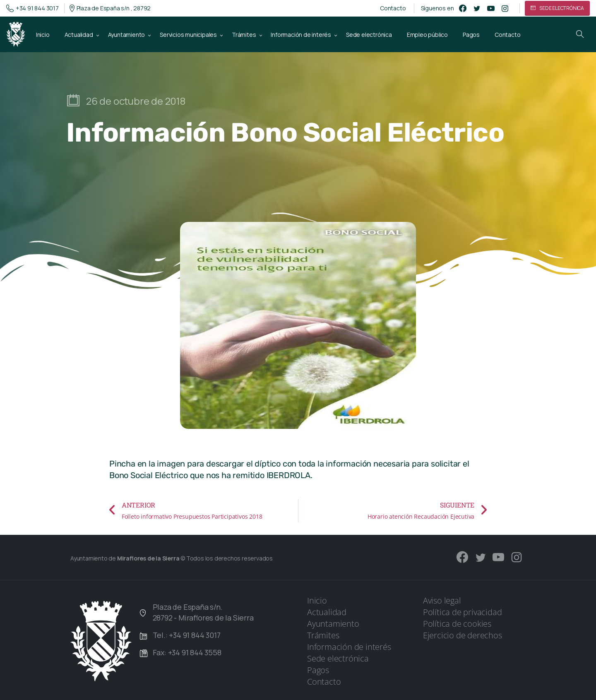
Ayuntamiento (333, 624)
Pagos (318, 670)
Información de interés (349, 647)
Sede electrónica (338, 658)
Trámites (323, 635)
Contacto (393, 8)
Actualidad (327, 612)
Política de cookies (457, 624)
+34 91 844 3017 (32, 8)
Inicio (317, 600)
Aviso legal (442, 600)
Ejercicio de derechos (463, 635)
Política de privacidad (463, 612)
